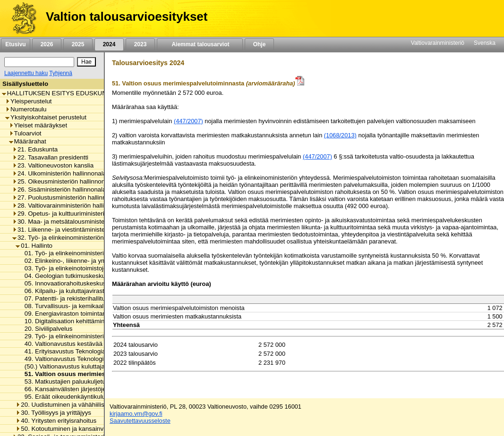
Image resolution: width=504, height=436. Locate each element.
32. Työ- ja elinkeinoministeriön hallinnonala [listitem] (76, 238)
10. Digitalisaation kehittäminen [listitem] (66, 321)
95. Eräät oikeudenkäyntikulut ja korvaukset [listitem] (83, 397)
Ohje (259, 44)
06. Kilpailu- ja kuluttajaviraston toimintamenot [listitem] (86, 291)
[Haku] (39, 62)
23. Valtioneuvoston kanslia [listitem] (53, 165)
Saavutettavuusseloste (140, 421)
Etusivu (15, 44)
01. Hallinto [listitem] (34, 246)
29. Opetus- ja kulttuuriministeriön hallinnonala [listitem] (79, 214)
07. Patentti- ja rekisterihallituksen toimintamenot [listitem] (90, 298)
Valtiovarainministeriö (438, 43)
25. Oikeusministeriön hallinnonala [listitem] (63, 181)
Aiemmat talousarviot (200, 44)
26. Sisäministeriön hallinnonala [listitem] (59, 189)
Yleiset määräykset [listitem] (38, 125)
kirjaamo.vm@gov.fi (136, 414)
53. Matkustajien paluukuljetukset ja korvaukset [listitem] (88, 381)
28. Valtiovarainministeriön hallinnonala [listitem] (69, 205)
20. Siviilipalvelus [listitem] (46, 329)
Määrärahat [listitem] (28, 141)
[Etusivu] (21, 18)
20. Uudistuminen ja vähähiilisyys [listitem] (64, 405)
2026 (47, 44)
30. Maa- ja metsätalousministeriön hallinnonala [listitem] (81, 222)
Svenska (485, 43)
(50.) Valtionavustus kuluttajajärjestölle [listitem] (76, 366)
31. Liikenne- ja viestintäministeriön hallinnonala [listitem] (81, 230)
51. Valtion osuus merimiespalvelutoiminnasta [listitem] (91, 374)
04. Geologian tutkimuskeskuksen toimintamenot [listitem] (90, 276)
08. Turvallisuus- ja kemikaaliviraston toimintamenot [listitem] (94, 306)
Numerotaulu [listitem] (26, 109)
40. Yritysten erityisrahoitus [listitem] (56, 421)
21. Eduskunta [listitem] (35, 149)
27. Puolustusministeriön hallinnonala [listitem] (67, 197)
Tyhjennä (61, 73)
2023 (140, 44)
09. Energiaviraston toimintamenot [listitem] (70, 314)
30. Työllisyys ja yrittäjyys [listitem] (53, 413)
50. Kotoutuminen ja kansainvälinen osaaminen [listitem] (84, 429)
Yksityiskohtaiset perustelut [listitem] (46, 117)
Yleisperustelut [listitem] (28, 101)
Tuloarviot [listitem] (25, 133)
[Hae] (86, 62)
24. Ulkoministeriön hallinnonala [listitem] (59, 173)
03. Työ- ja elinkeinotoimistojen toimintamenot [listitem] (86, 268)
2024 (109, 44)
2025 (78, 44)
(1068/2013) (340, 135)
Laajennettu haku (26, 73)
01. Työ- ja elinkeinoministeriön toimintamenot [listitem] (86, 253)
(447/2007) (188, 121)
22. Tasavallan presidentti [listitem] (50, 157)
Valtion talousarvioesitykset (127, 17)
